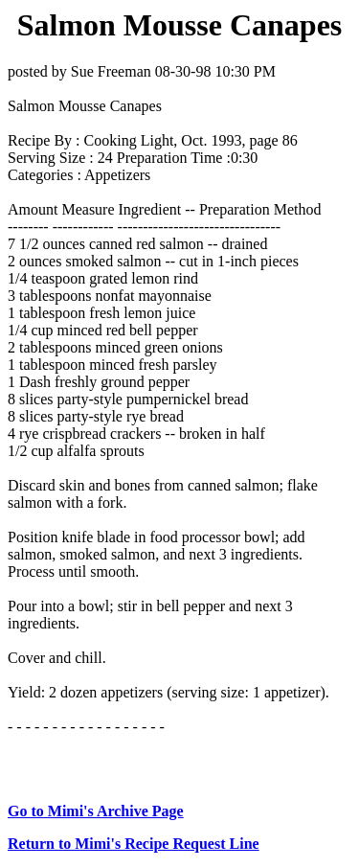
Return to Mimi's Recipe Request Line (134, 844)
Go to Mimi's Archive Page (96, 811)
